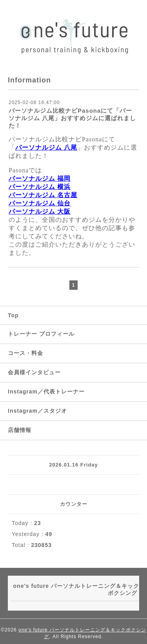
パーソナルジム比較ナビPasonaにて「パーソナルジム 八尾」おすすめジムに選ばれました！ (72, 118)
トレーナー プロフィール (41, 334)
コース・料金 (25, 353)
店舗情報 (20, 430)
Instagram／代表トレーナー (46, 392)
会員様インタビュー (34, 372)
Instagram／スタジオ (37, 411)
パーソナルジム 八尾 (46, 147)
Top (13, 315)
